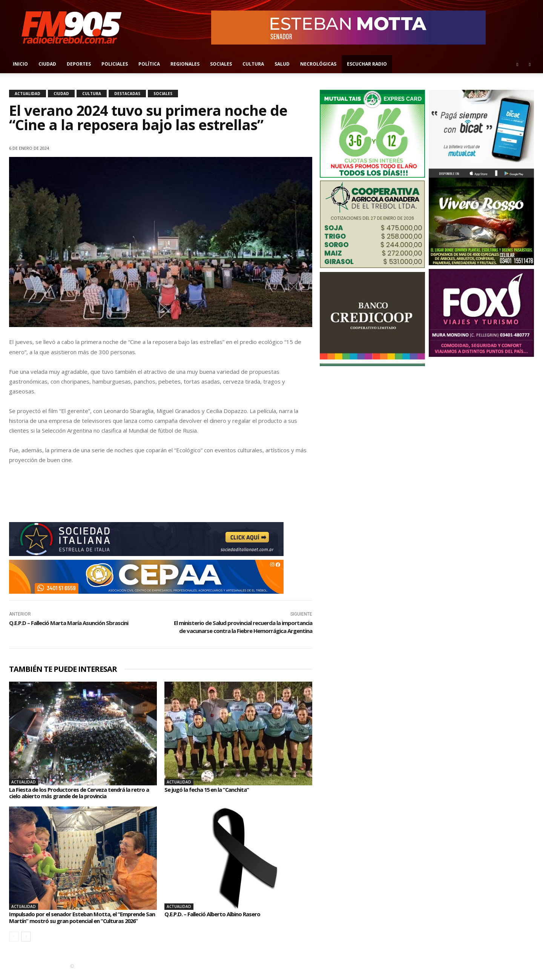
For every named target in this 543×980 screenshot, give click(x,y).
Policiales (115, 64)
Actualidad (28, 94)
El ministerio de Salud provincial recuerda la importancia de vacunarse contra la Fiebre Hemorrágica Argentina (243, 627)
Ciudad (47, 64)
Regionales (185, 64)
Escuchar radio (367, 64)
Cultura (253, 64)
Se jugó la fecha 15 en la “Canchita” (211, 790)
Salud (282, 64)
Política (149, 64)
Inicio (20, 64)
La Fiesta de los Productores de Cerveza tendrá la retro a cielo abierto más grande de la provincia (82, 793)
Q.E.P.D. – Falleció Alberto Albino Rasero (216, 914)
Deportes (79, 64)
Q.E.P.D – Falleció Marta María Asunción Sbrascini (69, 623)
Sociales (221, 64)
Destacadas (127, 94)
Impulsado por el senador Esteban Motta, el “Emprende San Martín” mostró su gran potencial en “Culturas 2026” (83, 921)
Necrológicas (318, 64)
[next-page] (26, 943)
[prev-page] (14, 943)
